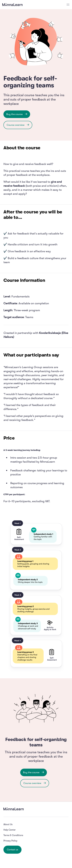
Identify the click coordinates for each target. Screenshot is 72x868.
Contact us (12, 850)
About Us (8, 824)
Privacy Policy (10, 841)
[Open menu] (68, 5)
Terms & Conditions (13, 835)
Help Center (10, 830)
